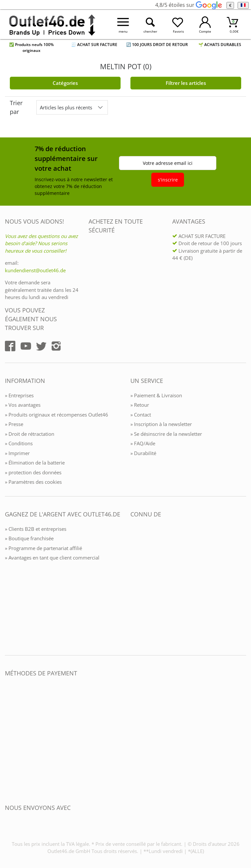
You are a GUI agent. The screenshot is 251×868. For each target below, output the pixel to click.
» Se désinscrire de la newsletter (166, 434)
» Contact (141, 415)
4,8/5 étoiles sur (188, 5)
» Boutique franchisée (29, 538)
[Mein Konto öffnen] (205, 25)
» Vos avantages (23, 405)
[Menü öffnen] (123, 25)
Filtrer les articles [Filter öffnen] (186, 83)
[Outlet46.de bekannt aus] (135, 585)
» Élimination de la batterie (35, 463)
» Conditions (19, 443)
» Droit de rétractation (30, 434)
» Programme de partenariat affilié (43, 548)
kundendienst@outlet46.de (35, 270)
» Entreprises (19, 395)
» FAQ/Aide (143, 443)
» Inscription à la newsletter (161, 424)
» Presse (14, 424)
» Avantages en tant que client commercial (52, 558)
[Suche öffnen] (151, 25)
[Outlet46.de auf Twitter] (41, 346)
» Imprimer (17, 453)
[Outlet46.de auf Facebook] (10, 346)
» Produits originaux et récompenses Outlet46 (57, 415)
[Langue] (243, 5)
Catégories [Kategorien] (65, 83)
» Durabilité (143, 453)
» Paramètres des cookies (33, 482)
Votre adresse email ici (168, 163)
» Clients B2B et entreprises (36, 529)
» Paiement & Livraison (156, 395)
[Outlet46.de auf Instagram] (56, 346)
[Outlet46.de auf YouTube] (26, 346)
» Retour (140, 405)
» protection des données (33, 472)
